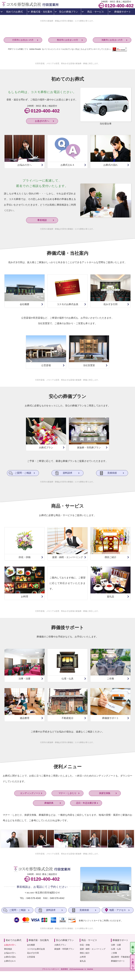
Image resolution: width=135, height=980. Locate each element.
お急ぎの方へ (133, 962)
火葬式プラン (60, 945)
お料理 (83, 957)
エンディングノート (30, 795)
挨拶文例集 (105, 795)
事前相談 (42, 220)
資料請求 (67, 473)
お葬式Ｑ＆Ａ (10, 961)
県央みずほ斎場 (67, 63)
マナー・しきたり (67, 795)
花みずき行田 (33, 953)
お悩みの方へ (10, 953)
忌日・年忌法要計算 (86, 805)
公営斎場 (31, 957)
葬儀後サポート (118, 961)
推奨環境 (64, 969)
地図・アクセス (118, 910)
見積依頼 (112, 473)
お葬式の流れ (10, 957)
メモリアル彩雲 (53, 63)
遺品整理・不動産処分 (121, 957)
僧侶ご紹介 (85, 953)
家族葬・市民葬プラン (64, 949)
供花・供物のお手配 (133, 947)
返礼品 (83, 961)
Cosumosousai (78, 969)
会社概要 (31, 945)
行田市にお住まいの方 (23, 40)
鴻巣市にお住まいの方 (112, 40)
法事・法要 (116, 945)
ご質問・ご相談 (23, 473)
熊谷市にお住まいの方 (67, 40)
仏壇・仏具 (116, 949)
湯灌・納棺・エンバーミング (93, 949)
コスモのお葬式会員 (36, 949)
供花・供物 (85, 945)
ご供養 (114, 953)
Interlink (90, 969)
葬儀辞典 (49, 805)
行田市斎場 (40, 63)
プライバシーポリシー (51, 969)
